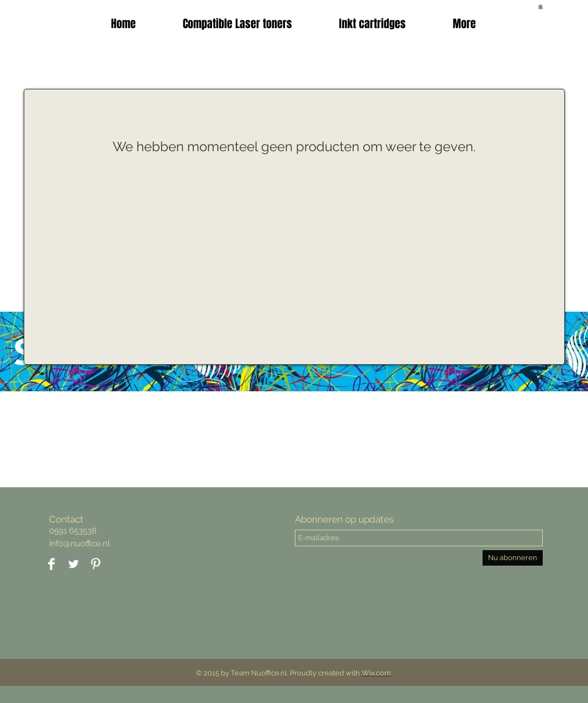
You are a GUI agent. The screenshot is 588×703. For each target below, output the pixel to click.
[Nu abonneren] (513, 558)
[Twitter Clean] (73, 564)
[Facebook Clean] (51, 564)
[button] (373, 24)
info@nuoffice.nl (80, 544)
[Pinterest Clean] (96, 564)
